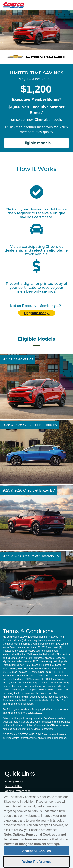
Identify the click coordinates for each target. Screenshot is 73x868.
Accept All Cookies (36, 852)
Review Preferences (36, 863)
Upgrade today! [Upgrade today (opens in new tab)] (37, 313)
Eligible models (36, 143)
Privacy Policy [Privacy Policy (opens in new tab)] (14, 781)
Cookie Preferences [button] (18, 791)
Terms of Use (13, 786)
